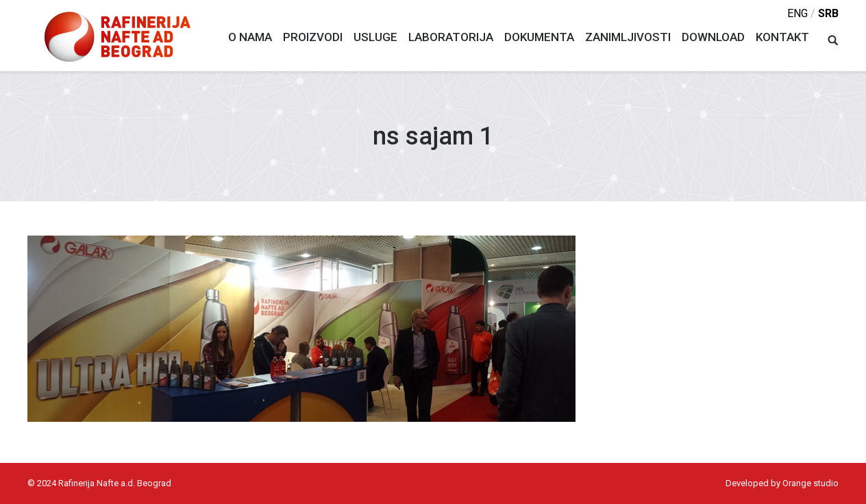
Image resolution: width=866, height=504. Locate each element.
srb (828, 13)
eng (797, 13)
